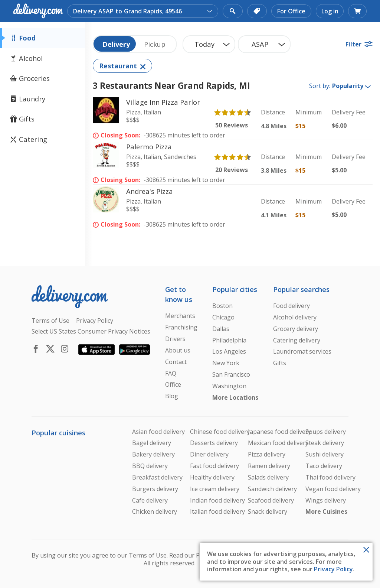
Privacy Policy (333, 569)
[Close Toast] (366, 549)
